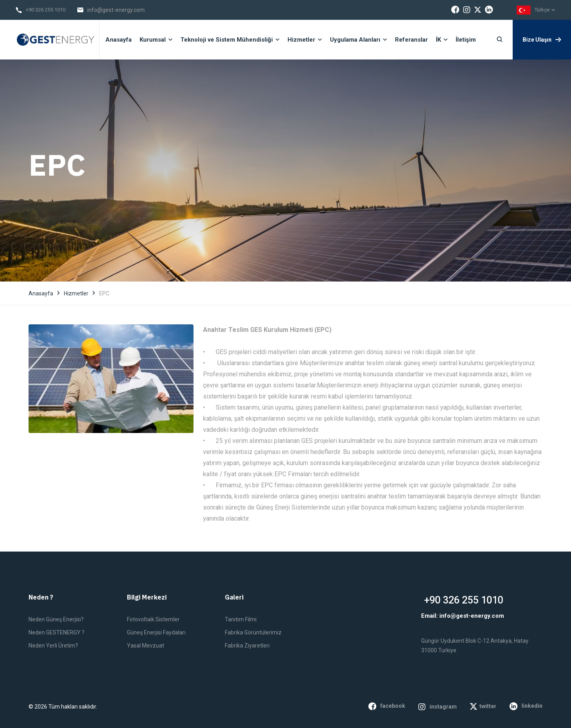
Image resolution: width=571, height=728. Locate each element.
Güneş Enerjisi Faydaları (156, 632)
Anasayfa (41, 293)
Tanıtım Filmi (241, 619)
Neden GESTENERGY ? (57, 632)
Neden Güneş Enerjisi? (56, 619)
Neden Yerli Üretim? (53, 646)
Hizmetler (76, 293)
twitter (483, 706)
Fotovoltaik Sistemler (153, 619)
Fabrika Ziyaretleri (247, 646)
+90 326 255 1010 (46, 10)
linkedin (526, 706)
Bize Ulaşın (542, 40)
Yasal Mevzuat (146, 646)
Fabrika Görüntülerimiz (253, 632)
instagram (438, 707)
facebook (387, 706)
